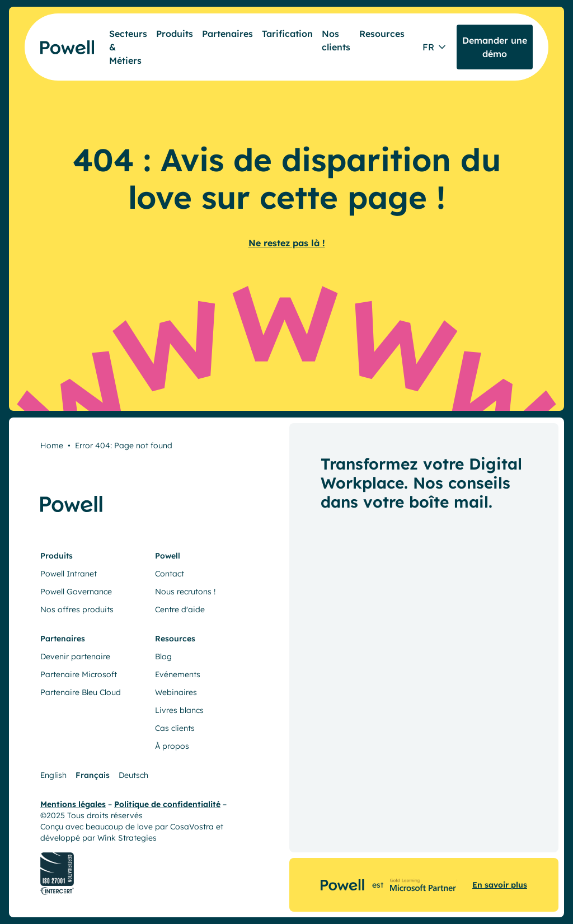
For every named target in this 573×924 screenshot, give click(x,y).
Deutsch (133, 775)
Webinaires (176, 692)
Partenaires (227, 34)
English (53, 775)
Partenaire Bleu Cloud (81, 692)
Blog (163, 656)
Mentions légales (73, 804)
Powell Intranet (69, 574)
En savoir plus (500, 885)
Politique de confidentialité (167, 804)
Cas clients (175, 728)
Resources (382, 34)
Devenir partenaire (75, 656)
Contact (170, 574)
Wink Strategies (127, 838)
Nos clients (336, 40)
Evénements (178, 674)
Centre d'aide (180, 609)
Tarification (287, 34)
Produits (175, 34)
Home (52, 445)
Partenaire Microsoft (79, 674)
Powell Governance (76, 592)
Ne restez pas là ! (287, 243)
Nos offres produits (77, 609)
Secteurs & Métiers (128, 47)
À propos (172, 746)
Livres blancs (179, 710)
